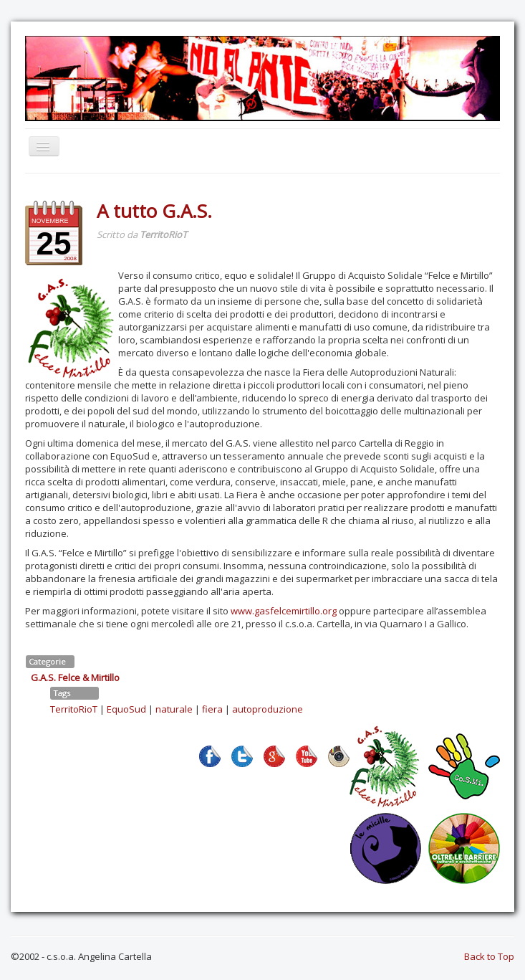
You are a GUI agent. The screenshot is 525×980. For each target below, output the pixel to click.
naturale (174, 709)
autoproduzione (268, 709)
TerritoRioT (74, 709)
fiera (212, 709)
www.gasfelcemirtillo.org (284, 611)
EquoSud (126, 709)
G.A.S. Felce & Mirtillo (75, 677)
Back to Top (489, 956)
